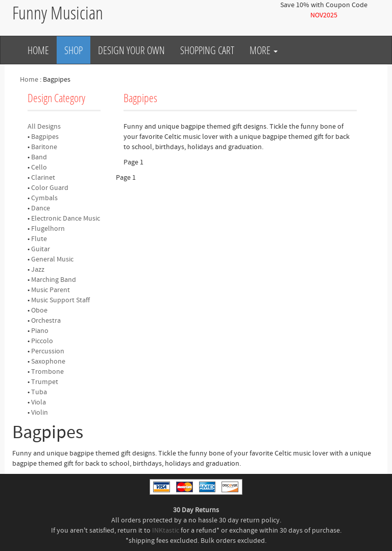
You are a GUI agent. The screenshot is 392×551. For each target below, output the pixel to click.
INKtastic (166, 531)
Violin (40, 413)
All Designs (44, 127)
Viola (39, 402)
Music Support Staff (60, 300)
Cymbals (44, 198)
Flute (39, 239)
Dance (41, 208)
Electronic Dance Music (66, 219)
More (264, 50)
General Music (52, 259)
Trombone (47, 372)
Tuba (39, 392)
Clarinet (43, 178)
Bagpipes (45, 137)
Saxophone (48, 362)
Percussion (48, 351)
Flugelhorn (48, 229)
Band (39, 157)
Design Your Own (131, 50)
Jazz (38, 270)
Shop (73, 50)
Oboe (39, 310)
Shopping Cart (207, 50)
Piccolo (42, 341)
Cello (39, 167)
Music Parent (51, 290)
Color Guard (50, 188)
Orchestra (46, 321)
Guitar (41, 249)
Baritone (44, 147)
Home (38, 50)
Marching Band (54, 280)
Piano (40, 331)
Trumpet (45, 382)
